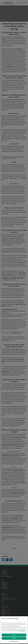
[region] (14, 630)
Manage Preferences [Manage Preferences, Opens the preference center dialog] (14, 641)
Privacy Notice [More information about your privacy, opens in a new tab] (22, 631)
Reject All (14, 638)
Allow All (14, 635)
